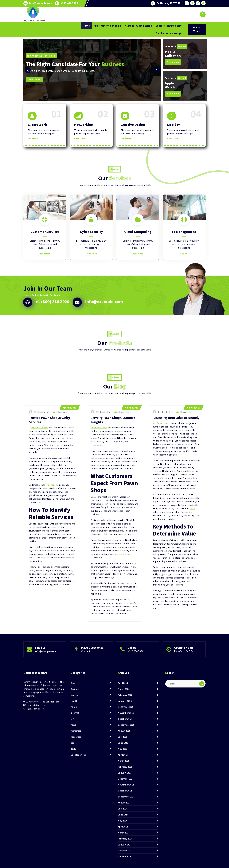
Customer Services (45, 282)
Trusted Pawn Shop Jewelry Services (49, 585)
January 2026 (125, 845)
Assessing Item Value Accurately (176, 583)
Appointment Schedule (107, 26)
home (74, 851)
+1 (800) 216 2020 (52, 332)
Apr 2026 (69, 573)
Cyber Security (91, 282)
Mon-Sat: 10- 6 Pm (184, 663)
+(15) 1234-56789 (35, 852)
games (74, 839)
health (74, 845)
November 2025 (126, 857)
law (73, 863)
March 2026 (124, 833)
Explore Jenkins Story (169, 26)
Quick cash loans (99, 593)
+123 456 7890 (69, 3)
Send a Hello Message (169, 33)
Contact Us (87, 663)
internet (75, 857)
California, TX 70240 (168, 3)
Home (86, 26)
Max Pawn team (160, 588)
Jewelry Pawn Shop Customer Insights (113, 585)
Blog (73, 827)
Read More (33, 142)
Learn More (34, 80)
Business (75, 833)
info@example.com (41, 3)
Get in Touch (197, 29)
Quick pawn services (39, 593)
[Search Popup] (203, 14)
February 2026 (125, 839)
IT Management (184, 282)
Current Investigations (139, 26)
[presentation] (28, 70)
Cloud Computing (138, 282)
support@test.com (37, 849)
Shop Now (173, 62)
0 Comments (60, 577)
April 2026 (123, 827)
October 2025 (125, 863)
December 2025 (126, 851)
